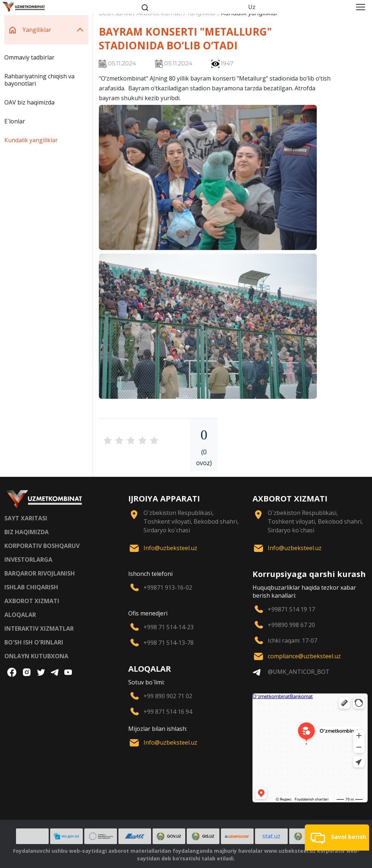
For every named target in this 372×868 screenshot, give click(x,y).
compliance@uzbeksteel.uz (304, 656)
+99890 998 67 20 (291, 625)
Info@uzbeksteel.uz (170, 548)
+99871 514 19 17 (291, 609)
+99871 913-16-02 (168, 587)
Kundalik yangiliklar (31, 140)
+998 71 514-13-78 (169, 643)
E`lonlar (15, 121)
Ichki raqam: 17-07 (292, 640)
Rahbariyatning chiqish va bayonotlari (39, 80)
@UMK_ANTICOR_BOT (299, 672)
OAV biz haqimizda (29, 102)
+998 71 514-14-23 (169, 627)
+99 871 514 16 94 (168, 712)
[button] (337, 838)
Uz (252, 7)
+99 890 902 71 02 (168, 696)
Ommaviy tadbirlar (29, 57)
